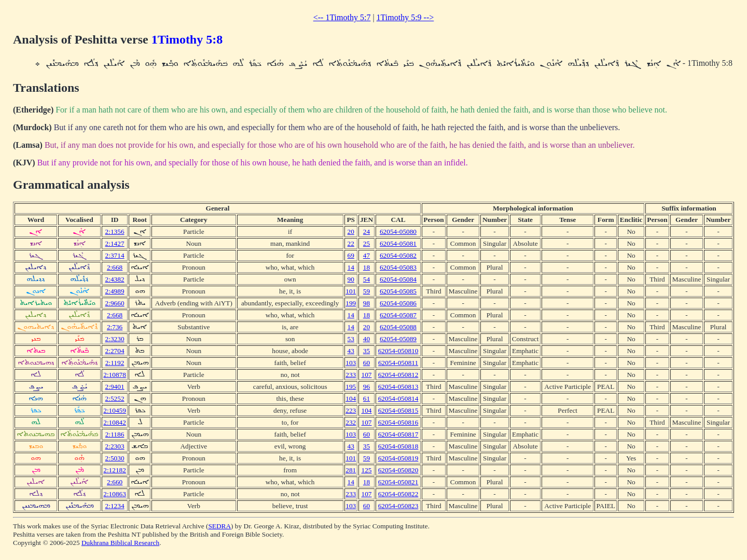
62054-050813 (398, 387)
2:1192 (115, 363)
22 (351, 243)
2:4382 (115, 279)
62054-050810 (398, 351)
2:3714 (115, 255)
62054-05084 (398, 279)
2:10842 (115, 422)
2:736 (115, 327)
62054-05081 (398, 243)
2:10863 (115, 494)
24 (366, 232)
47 (366, 255)
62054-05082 (398, 255)
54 (366, 279)
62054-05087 (398, 315)
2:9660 (115, 303)
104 (351, 398)
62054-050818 (398, 446)
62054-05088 (398, 327)
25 (366, 243)
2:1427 (115, 243)
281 (351, 470)
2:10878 (115, 375)
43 (351, 351)
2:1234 (115, 506)
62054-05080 (398, 232)
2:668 (115, 267)
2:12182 (115, 470)
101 (351, 291)
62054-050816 (398, 422)
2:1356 (115, 232)
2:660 (115, 482)
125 (367, 470)
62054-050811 (398, 363)
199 (351, 303)
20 (351, 232)
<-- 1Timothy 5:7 (342, 17)
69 (351, 255)
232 (351, 422)
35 (366, 351)
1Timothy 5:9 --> (405, 17)
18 (366, 267)
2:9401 (115, 387)
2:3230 (115, 339)
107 (367, 375)
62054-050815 (398, 410)
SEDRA (219, 526)
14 (351, 267)
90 (351, 279)
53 (351, 339)
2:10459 (115, 410)
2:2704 (115, 351)
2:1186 (115, 434)
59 (366, 291)
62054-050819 (398, 458)
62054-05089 (398, 339)
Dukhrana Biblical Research (120, 543)
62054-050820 (398, 470)
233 (351, 375)
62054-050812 (398, 375)
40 (366, 339)
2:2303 (115, 446)
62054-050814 (398, 398)
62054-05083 (398, 267)
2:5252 (115, 398)
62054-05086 (398, 303)
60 (366, 363)
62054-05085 (398, 291)
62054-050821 (398, 482)
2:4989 (115, 291)
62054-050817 (398, 434)
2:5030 (115, 458)
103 (351, 363)
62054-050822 (398, 494)
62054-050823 (398, 506)
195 (351, 387)
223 (351, 410)
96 (366, 387)
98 (366, 303)
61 (366, 398)
